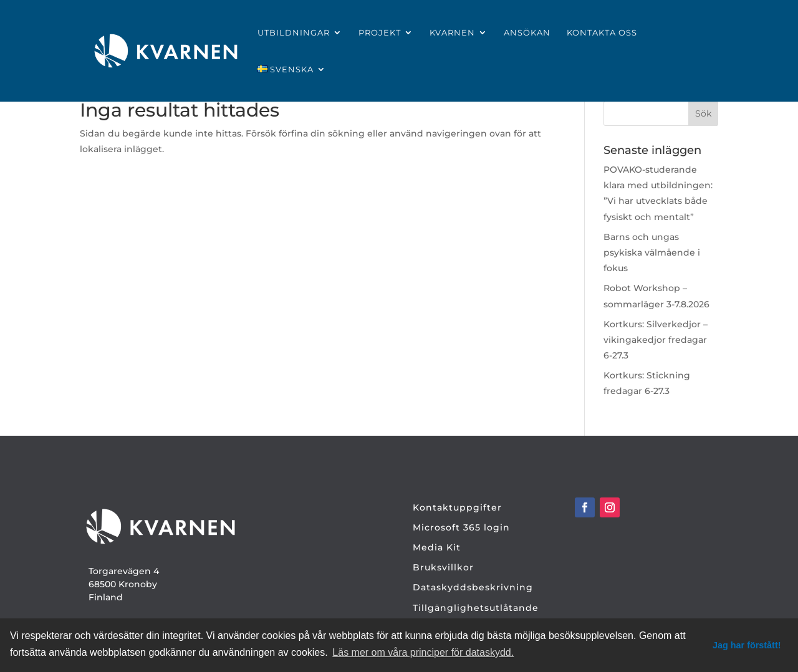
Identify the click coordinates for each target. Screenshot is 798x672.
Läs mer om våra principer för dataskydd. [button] (423, 652)
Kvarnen (452, 33)
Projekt (380, 33)
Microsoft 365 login (461, 527)
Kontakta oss (602, 33)
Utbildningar (294, 33)
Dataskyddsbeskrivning (473, 587)
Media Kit (437, 547)
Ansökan (527, 33)
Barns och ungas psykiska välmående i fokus (652, 252)
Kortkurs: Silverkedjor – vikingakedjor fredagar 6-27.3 (656, 340)
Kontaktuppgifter (457, 507)
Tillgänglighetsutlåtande (476, 608)
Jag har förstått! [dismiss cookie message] (747, 645)
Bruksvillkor (443, 567)
